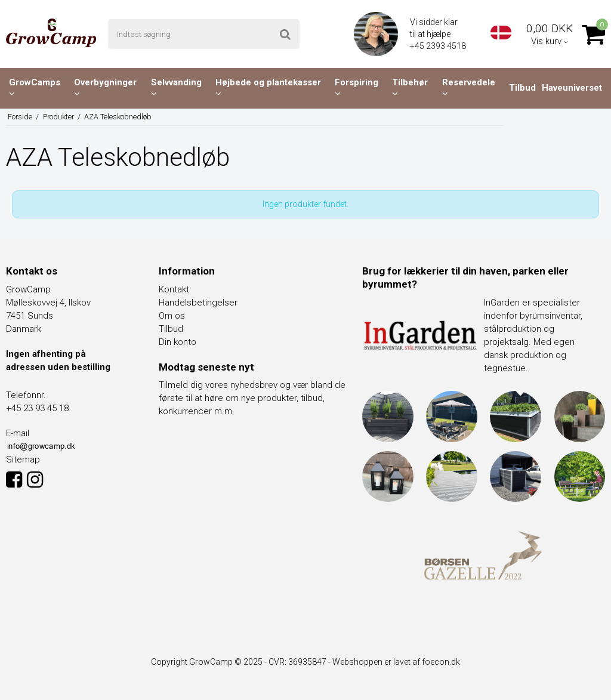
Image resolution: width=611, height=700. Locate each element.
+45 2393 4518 (439, 46)
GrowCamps (35, 87)
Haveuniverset (572, 88)
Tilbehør (410, 87)
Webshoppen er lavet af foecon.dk (396, 662)
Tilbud (522, 88)
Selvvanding (176, 87)
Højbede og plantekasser (268, 87)
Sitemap (23, 460)
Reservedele (469, 87)
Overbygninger (105, 87)
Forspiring (357, 87)
